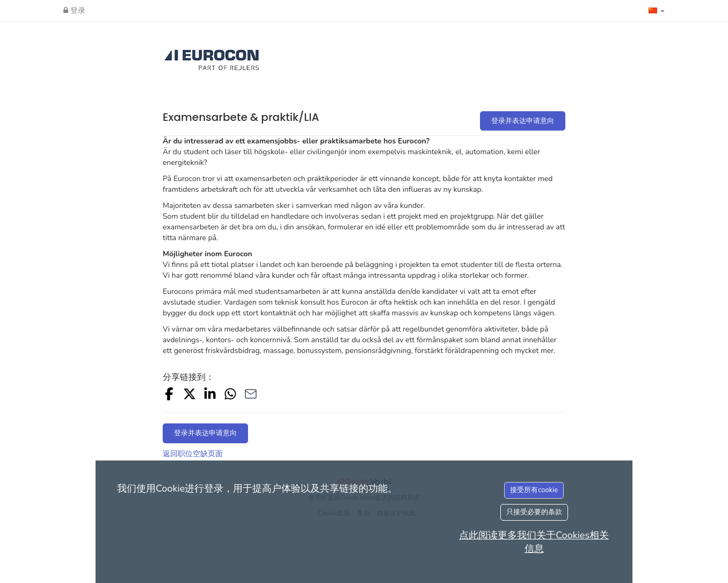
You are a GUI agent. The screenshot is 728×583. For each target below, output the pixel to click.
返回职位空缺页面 (193, 454)
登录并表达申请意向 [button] (523, 121)
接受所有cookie (534, 490)
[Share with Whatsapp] (230, 396)
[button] (657, 11)
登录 (74, 10)
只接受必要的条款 (534, 512)
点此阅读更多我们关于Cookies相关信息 (534, 542)
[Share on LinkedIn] (210, 396)
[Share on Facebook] (169, 396)
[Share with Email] (251, 396)
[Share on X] (190, 396)
